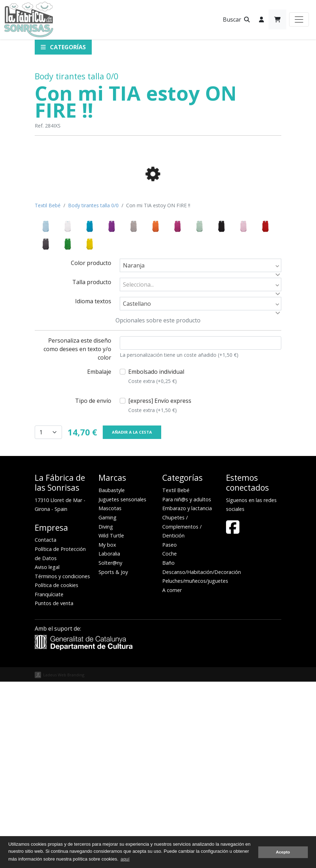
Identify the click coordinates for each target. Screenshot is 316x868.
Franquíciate (49, 781)
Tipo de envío (93, 587)
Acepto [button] (283, 852)
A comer (172, 776)
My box (107, 731)
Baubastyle (112, 677)
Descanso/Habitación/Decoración (202, 758)
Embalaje (99, 558)
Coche (170, 740)
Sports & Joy (113, 758)
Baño (168, 749)
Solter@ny (110, 749)
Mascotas (110, 695)
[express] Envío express (160, 592)
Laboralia (109, 740)
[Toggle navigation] (299, 19)
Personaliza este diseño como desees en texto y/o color (77, 535)
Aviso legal (47, 753)
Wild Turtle (111, 722)
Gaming (108, 704)
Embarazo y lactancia (187, 695)
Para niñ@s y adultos (187, 686)
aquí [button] (125, 859)
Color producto (91, 449)
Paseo (170, 731)
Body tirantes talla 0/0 (77, 76)
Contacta (46, 726)
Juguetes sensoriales (122, 686)
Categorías (63, 47)
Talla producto (92, 468)
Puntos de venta (54, 790)
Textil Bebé (48, 392)
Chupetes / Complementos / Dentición (182, 713)
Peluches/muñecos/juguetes (195, 767)
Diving (106, 713)
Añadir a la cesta (132, 618)
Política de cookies (57, 771)
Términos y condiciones (62, 763)
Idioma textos (93, 487)
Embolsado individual (156, 563)
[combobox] (201, 452)
